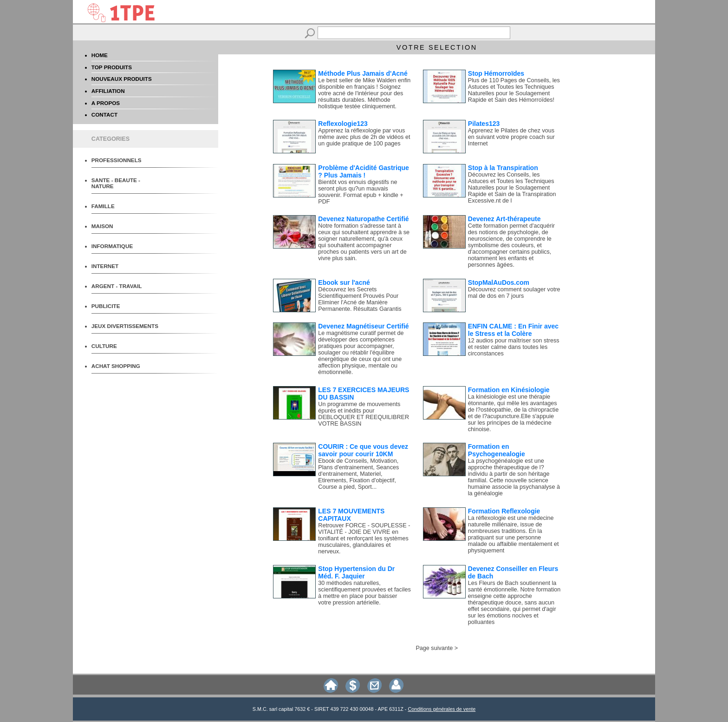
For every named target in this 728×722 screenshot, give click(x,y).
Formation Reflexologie (504, 511)
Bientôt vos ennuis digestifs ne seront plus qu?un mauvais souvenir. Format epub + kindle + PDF (361, 192)
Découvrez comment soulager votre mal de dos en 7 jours (514, 293)
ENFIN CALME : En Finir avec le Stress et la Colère (513, 330)
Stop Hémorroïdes (496, 73)
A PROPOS (106, 103)
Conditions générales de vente (442, 709)
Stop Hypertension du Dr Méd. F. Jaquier (356, 572)
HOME (100, 55)
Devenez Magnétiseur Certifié (363, 326)
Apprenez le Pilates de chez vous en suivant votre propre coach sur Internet (511, 137)
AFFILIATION (108, 91)
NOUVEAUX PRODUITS (122, 79)
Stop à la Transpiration (503, 168)
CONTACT (104, 115)
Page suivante (434, 648)
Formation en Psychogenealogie (497, 450)
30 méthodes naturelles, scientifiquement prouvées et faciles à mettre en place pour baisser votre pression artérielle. (364, 593)
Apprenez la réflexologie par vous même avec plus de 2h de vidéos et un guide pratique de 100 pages (364, 137)
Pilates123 (484, 124)
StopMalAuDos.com (499, 282)
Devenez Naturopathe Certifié (363, 219)
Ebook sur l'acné (344, 282)
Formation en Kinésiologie (509, 390)
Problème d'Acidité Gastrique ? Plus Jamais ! (364, 171)
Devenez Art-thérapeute (504, 219)
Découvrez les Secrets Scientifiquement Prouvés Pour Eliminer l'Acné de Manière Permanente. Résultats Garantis (360, 299)
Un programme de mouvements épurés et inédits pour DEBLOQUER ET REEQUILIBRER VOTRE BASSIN (364, 414)
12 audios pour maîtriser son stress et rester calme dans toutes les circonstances (514, 347)
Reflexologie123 (343, 124)
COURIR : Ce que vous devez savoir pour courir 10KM (363, 450)
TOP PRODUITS (112, 67)
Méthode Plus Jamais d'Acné (363, 73)
